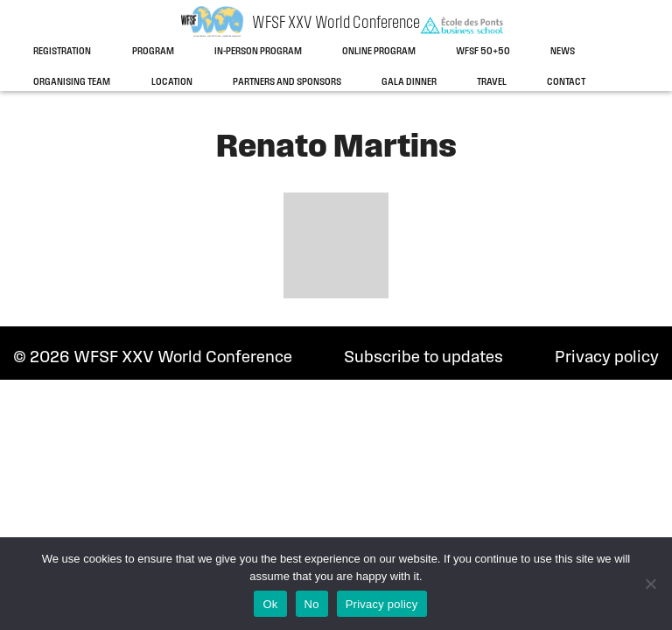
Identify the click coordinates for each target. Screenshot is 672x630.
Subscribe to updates (423, 358)
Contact (566, 82)
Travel (492, 82)
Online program (379, 52)
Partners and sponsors (287, 82)
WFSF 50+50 (483, 52)
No (312, 604)
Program (153, 52)
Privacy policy (607, 358)
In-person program (258, 52)
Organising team (72, 82)
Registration (62, 52)
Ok (270, 604)
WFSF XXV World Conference (336, 24)
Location (172, 82)
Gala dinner (409, 82)
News (563, 52)
